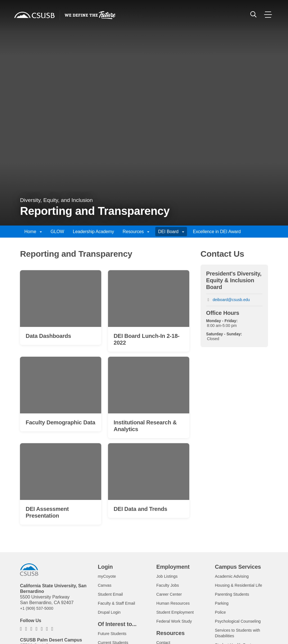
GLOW (57, 232)
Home (33, 232)
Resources (136, 232)
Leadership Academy (94, 232)
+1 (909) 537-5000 (39, 610)
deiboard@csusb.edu (231, 300)
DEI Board (171, 232)
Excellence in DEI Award (217, 232)
